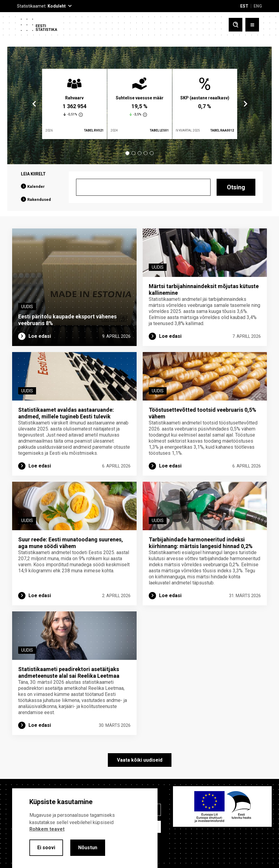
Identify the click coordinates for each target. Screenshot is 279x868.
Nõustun (88, 848)
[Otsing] (143, 187)
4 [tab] (146, 153)
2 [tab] (133, 153)
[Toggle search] (236, 25)
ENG (258, 6)
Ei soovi (46, 848)
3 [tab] (139, 153)
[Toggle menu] (252, 25)
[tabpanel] (75, 104)
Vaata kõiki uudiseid (140, 760)
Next (245, 104)
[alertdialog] (85, 828)
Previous (34, 104)
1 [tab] (127, 153)
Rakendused (39, 200)
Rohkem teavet (47, 829)
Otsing (236, 187)
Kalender (36, 186)
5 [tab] (152, 153)
